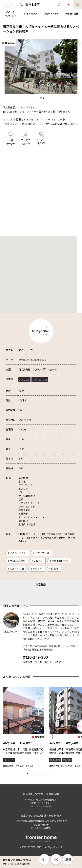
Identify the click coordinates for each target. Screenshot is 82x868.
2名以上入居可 (17, 561)
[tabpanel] (24, 726)
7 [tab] (46, 774)
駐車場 (55, 569)
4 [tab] (37, 774)
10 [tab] (55, 774)
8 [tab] (49, 774)
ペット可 (37, 569)
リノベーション (18, 553)
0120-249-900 (35, 657)
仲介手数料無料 (60, 561)
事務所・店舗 (72, 13)
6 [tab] (43, 774)
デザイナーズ (42, 553)
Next (78, 67)
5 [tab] (40, 774)
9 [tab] (52, 774)
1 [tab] (28, 774)
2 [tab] (31, 774)
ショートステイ (51, 13)
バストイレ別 (17, 569)
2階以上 (38, 561)
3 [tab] (34, 774)
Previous (4, 67)
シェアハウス (31, 13)
